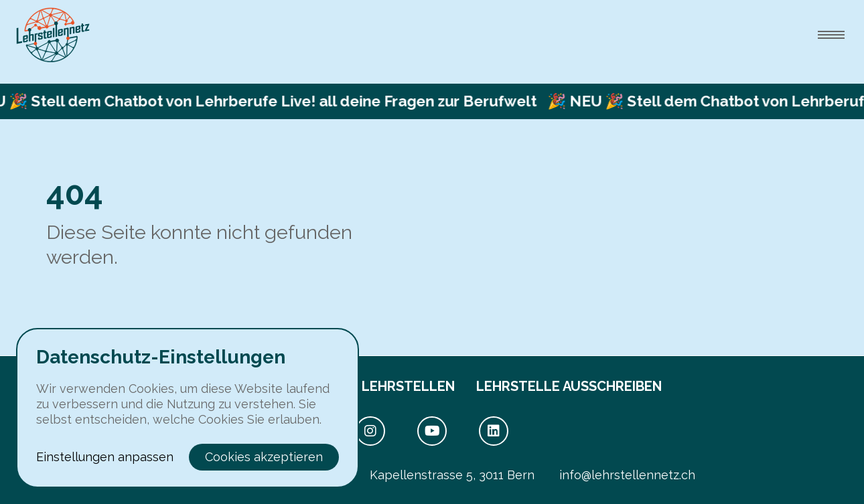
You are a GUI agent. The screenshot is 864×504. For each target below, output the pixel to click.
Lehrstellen (408, 386)
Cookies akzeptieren (264, 457)
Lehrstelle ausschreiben (569, 386)
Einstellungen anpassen (105, 457)
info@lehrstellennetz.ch (627, 475)
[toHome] (53, 35)
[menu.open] (831, 35)
